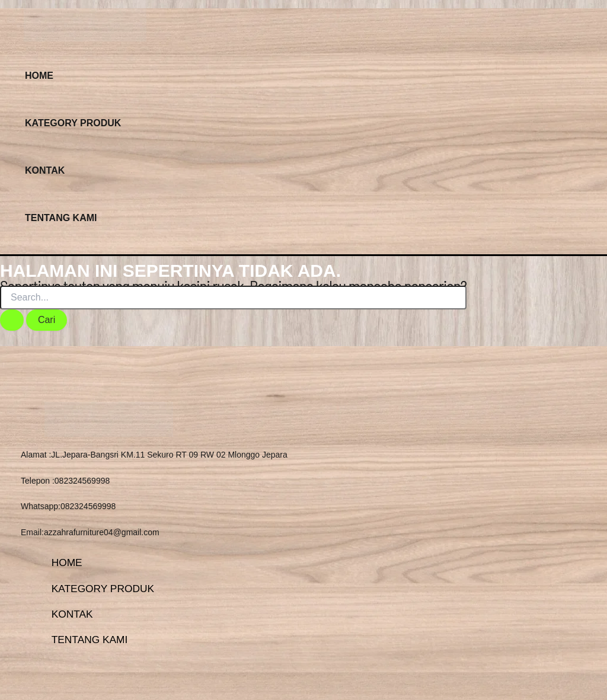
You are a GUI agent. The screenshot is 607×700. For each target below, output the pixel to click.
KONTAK (45, 170)
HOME (39, 76)
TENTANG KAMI (61, 218)
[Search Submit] (12, 320)
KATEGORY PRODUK (73, 123)
